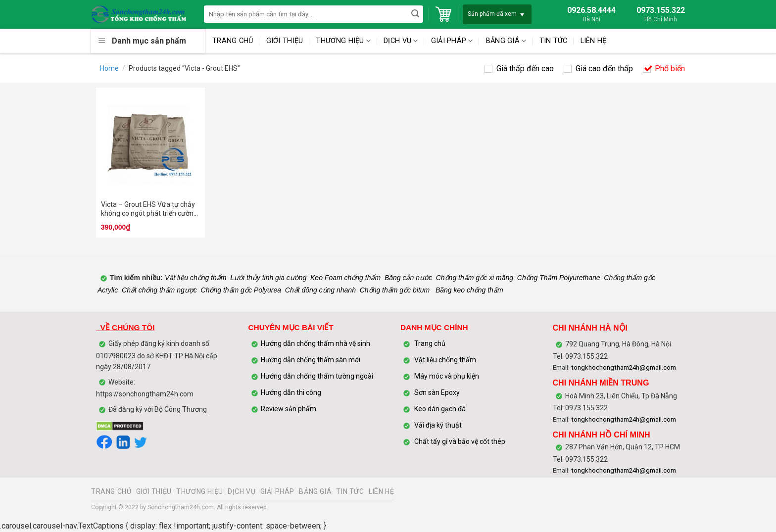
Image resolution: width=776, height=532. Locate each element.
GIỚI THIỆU (285, 41)
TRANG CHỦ (233, 41)
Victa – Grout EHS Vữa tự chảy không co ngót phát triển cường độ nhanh (149, 209)
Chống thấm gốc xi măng (475, 278)
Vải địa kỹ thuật (438, 425)
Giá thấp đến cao (525, 69)
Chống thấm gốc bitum (395, 290)
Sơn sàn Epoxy (437, 392)
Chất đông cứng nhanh (320, 290)
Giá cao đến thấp (604, 69)
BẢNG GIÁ (506, 41)
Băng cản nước (408, 278)
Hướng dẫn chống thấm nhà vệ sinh (315, 343)
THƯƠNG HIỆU (343, 41)
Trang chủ (430, 343)
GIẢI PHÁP (452, 41)
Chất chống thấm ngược (159, 290)
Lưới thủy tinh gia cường (268, 278)
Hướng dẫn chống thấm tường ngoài (317, 376)
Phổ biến (670, 69)
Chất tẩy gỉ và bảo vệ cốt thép (460, 441)
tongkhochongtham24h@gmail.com (624, 367)
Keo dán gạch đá (440, 409)
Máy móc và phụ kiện (446, 376)
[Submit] (415, 14)
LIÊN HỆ (594, 41)
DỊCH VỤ (401, 41)
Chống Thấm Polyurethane (559, 278)
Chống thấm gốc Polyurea (241, 290)
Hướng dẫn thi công (292, 392)
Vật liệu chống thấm (195, 278)
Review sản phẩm (289, 409)
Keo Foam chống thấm (345, 278)
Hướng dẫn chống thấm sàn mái (311, 360)
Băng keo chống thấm (468, 290)
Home (109, 68)
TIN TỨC (554, 41)
